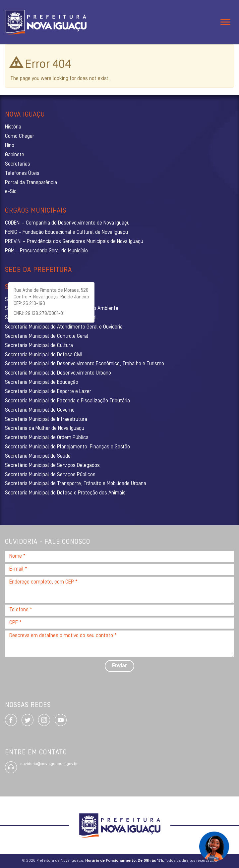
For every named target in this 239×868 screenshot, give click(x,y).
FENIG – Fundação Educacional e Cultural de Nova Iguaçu (66, 232)
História (13, 127)
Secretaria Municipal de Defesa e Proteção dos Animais (65, 493)
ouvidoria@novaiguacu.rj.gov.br (49, 764)
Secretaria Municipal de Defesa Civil (44, 355)
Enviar (119, 666)
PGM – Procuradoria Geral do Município (46, 251)
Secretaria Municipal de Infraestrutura (46, 420)
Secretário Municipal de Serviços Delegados (52, 466)
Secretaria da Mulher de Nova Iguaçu (45, 429)
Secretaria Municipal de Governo (40, 410)
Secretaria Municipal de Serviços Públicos (50, 475)
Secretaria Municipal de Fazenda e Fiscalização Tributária (67, 401)
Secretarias (18, 164)
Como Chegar (20, 136)
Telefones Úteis (22, 174)
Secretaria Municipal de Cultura (39, 346)
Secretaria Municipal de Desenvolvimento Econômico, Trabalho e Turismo (85, 364)
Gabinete (15, 155)
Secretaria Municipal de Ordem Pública (47, 438)
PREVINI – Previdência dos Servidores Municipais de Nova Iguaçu (74, 242)
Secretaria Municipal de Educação (42, 383)
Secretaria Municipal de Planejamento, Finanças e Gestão (67, 447)
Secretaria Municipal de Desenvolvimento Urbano (58, 373)
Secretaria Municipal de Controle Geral (47, 336)
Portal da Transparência (31, 183)
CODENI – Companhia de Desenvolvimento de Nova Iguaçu (67, 223)
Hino (10, 146)
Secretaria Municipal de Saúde (38, 456)
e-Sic (11, 192)
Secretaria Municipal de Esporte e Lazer (48, 392)
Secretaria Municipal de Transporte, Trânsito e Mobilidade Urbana (76, 484)
